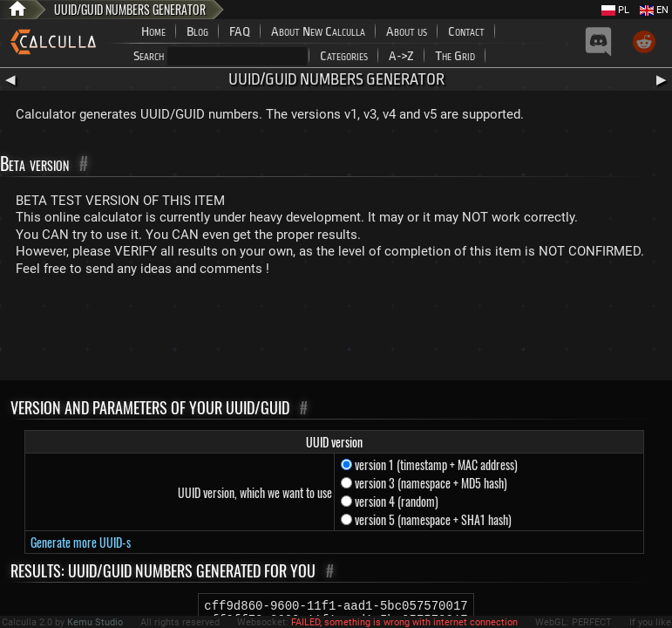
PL (615, 10)
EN (654, 10)
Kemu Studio (95, 622)
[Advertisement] (336, 332)
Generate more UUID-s (81, 542)
